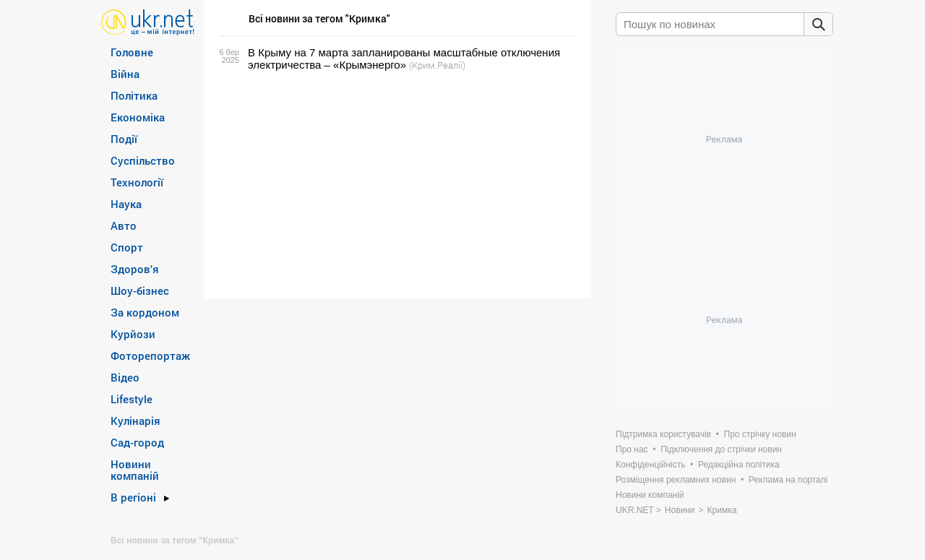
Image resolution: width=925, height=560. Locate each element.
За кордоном (145, 312)
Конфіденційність (650, 465)
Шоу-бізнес (140, 290)
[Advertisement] (396, 185)
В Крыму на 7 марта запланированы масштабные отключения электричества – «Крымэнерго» (404, 59)
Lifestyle (132, 399)
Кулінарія (135, 421)
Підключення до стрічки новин (721, 449)
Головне (132, 52)
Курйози (133, 334)
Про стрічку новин (760, 434)
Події (124, 139)
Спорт (127, 247)
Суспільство (143, 160)
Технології (137, 182)
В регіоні (133, 497)
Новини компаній (135, 470)
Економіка (138, 117)
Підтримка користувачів (663, 434)
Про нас (632, 449)
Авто (124, 225)
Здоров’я (135, 269)
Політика (134, 95)
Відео (125, 377)
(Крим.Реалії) (437, 65)
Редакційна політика (739, 465)
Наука (126, 204)
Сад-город (137, 442)
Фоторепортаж (150, 356)
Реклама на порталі (788, 480)
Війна (125, 74)
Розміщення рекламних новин (676, 480)
